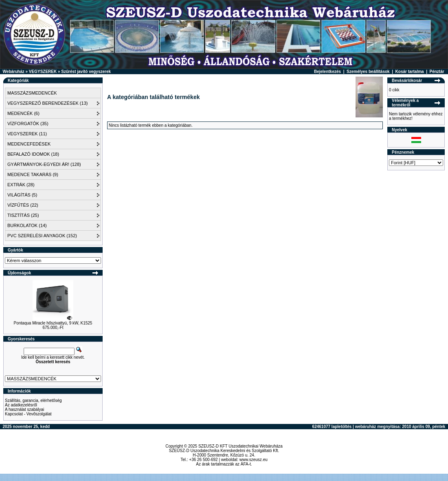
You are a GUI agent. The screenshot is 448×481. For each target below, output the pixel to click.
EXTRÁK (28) (21, 185)
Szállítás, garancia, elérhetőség (33, 400)
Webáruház (14, 72)
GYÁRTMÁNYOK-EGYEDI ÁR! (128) (44, 164)
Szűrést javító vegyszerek (86, 72)
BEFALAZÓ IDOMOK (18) (33, 154)
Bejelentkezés (327, 72)
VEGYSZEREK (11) (27, 134)
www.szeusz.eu (254, 460)
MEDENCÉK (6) (23, 113)
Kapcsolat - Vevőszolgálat (28, 414)
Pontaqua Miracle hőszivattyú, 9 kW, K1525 (53, 323)
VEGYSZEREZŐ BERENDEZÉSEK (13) (47, 103)
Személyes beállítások (368, 72)
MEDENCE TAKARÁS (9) (33, 174)
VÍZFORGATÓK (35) (28, 124)
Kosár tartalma (410, 72)
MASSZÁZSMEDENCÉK (32, 93)
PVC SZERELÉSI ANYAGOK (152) (42, 236)
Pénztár (437, 72)
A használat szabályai (24, 409)
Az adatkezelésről (21, 405)
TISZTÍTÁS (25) (23, 215)
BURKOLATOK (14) (27, 225)
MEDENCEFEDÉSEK (29, 144)
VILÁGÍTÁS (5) (22, 195)
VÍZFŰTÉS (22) (23, 205)
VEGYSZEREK (43, 72)
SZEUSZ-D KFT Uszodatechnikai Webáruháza (240, 446)
